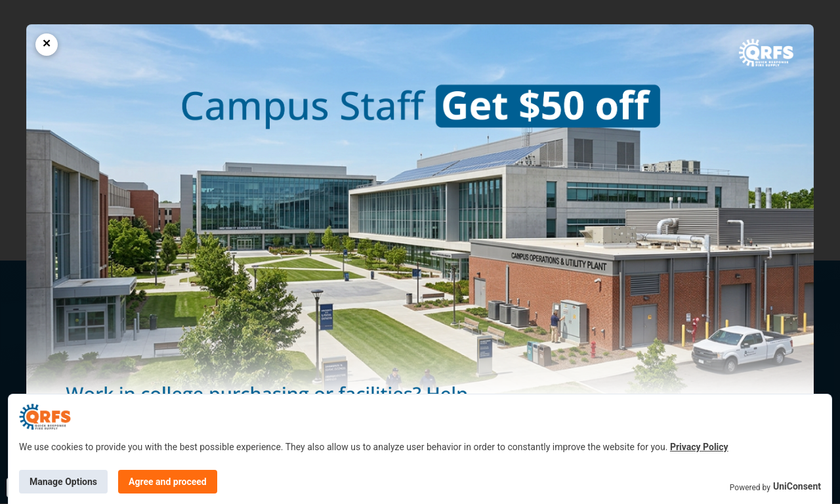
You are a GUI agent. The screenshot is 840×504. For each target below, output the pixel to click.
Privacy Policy (699, 447)
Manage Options (63, 482)
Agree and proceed (168, 482)
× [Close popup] (47, 43)
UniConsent (797, 486)
